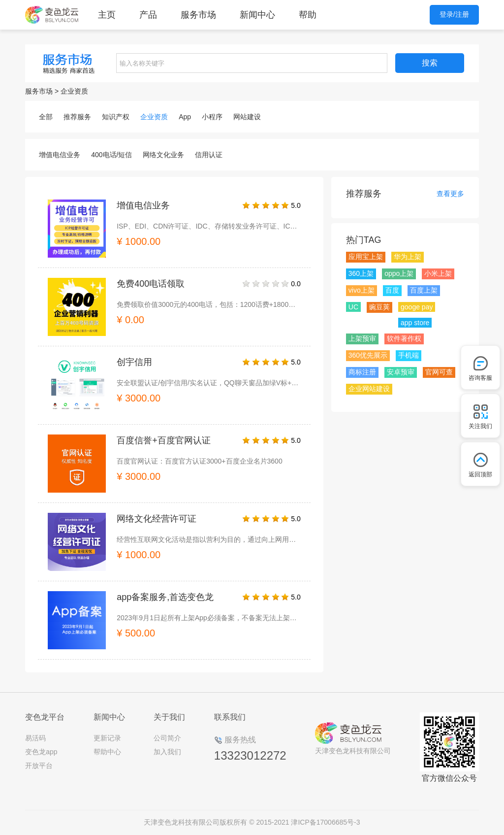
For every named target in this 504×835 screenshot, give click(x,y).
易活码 (35, 738)
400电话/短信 (111, 155)
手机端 (409, 355)
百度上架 (424, 290)
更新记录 (107, 738)
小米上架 (438, 273)
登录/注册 (454, 14)
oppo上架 (399, 273)
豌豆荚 (379, 307)
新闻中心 (257, 15)
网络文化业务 (163, 155)
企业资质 (74, 91)
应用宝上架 (366, 257)
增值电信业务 (60, 155)
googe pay (417, 307)
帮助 (308, 15)
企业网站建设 (369, 389)
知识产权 (116, 117)
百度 (392, 290)
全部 (46, 117)
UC (353, 307)
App (185, 117)
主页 (107, 15)
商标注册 (362, 372)
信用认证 (209, 155)
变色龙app (41, 752)
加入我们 (167, 752)
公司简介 (167, 738)
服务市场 (198, 15)
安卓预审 (401, 372)
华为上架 (408, 257)
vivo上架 (362, 290)
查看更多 (450, 194)
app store (415, 323)
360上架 (361, 273)
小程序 (212, 117)
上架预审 (362, 338)
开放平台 (39, 766)
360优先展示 (368, 355)
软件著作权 (404, 338)
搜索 (430, 63)
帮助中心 (107, 752)
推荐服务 (77, 117)
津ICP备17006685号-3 (325, 822)
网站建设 (247, 117)
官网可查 (439, 372)
